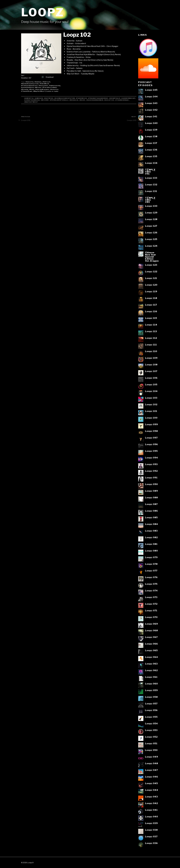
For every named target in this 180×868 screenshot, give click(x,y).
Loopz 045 (151, 783)
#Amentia (30, 82)
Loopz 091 (151, 478)
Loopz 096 (151, 444)
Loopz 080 (151, 551)
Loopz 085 (151, 517)
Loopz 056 (151, 710)
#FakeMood (44, 84)
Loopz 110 (151, 351)
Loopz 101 (151, 411)
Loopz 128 (151, 219)
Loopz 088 (151, 497)
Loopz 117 (151, 305)
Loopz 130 (151, 206)
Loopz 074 (151, 591)
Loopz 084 (152, 524)
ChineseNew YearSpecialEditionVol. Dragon (152, 257)
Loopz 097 (151, 438)
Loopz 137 (151, 143)
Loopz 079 (151, 557)
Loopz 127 (151, 226)
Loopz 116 (151, 311)
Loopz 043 (151, 797)
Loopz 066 (151, 644)
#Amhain (38, 82)
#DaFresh (46, 82)
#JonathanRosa (27, 87)
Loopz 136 (151, 150)
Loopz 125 (151, 239)
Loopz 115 (151, 318)
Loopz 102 (151, 404)
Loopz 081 (151, 544)
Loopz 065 (151, 650)
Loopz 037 (151, 836)
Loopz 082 (151, 537)
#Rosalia (25, 89)
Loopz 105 (151, 384)
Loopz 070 (151, 617)
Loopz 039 (151, 823)
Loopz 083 (151, 531)
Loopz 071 (151, 610)
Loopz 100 (151, 418)
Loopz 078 (151, 564)
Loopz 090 (151, 484)
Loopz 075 (151, 584)
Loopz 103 (151, 398)
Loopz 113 (151, 331)
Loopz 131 (151, 191)
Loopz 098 (151, 431)
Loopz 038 (151, 830)
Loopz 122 (151, 271)
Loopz (43, 12)
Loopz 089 (151, 491)
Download (47, 77)
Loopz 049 (152, 757)
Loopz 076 (151, 577)
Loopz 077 (151, 571)
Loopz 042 (151, 803)
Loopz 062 (151, 670)
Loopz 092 (151, 471)
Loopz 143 (151, 103)
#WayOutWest (39, 91)
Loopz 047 (151, 770)
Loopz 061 (151, 677)
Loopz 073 (151, 597)
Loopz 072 (151, 604)
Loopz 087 (151, 504)
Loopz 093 (151, 464)
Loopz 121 (151, 278)
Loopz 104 (151, 391)
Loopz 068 (151, 630)
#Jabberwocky (55, 86)
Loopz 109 (151, 358)
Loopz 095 (151, 451)
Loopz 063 (151, 664)
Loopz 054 (151, 723)
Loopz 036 (151, 843)
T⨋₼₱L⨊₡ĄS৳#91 (150, 172)
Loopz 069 (151, 624)
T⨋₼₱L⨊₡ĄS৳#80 (150, 200)
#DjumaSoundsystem (30, 84)
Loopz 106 (151, 378)
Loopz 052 (151, 737)
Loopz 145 (151, 90)
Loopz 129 (151, 213)
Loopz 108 (151, 365)
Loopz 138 (151, 136)
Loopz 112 (151, 338)
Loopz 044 (152, 790)
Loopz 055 (151, 717)
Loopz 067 (151, 637)
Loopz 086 (151, 511)
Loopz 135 (151, 156)
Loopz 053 (151, 730)
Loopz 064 (152, 657)
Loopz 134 (151, 163)
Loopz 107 (151, 371)
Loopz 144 (151, 96)
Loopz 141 (151, 116)
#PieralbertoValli (50, 87)
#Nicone (38, 87)
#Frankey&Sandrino (29, 86)
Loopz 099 (151, 424)
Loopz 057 (151, 704)
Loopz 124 (151, 246)
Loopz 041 (151, 810)
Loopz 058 (151, 697)
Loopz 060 (151, 684)
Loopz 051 (151, 743)
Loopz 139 (151, 130)
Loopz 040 (152, 817)
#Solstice (54, 89)
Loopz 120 (151, 285)
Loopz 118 (151, 298)
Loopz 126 (151, 233)
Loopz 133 (151, 178)
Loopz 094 (152, 458)
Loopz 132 (151, 185)
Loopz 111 (151, 345)
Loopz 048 (152, 763)
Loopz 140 (151, 123)
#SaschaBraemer (42, 89)
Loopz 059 (151, 690)
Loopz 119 (151, 291)
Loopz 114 (151, 325)
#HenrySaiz (43, 86)
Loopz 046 (152, 777)
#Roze (32, 89)
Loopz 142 (151, 110)
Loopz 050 (151, 750)
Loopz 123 (151, 265)
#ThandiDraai (27, 91)
